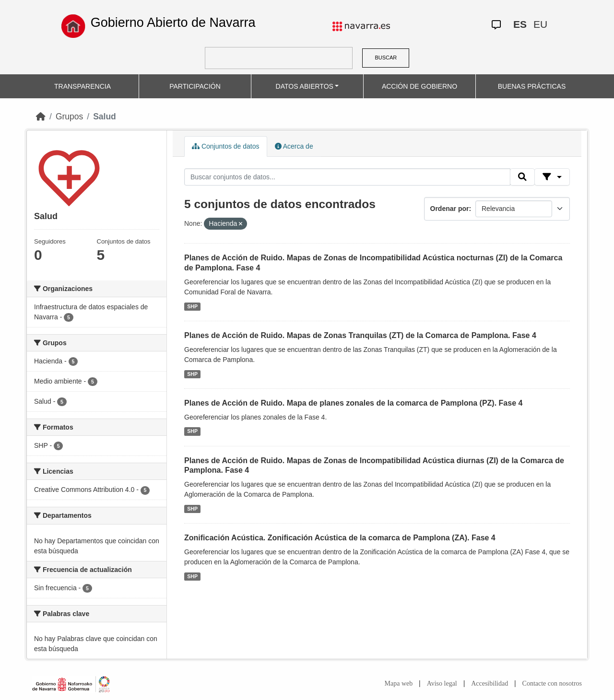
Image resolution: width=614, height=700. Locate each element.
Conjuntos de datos (226, 146)
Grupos (69, 117)
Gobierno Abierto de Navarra (173, 23)
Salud (105, 117)
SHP (192, 306)
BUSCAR (386, 58)
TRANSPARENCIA (83, 86)
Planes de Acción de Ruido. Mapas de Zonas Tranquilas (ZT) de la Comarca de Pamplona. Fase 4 (360, 335)
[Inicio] (41, 117)
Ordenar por (450, 209)
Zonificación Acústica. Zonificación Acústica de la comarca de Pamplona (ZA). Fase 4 (340, 538)
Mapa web (399, 683)
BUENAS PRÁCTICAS (532, 86)
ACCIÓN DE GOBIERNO (419, 86)
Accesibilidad (490, 683)
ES (520, 24)
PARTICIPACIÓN (195, 86)
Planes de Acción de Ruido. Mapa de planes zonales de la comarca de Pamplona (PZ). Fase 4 (353, 403)
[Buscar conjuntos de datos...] (347, 177)
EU (540, 24)
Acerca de (294, 146)
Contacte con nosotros (552, 683)
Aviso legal (442, 683)
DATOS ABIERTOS (305, 86)
